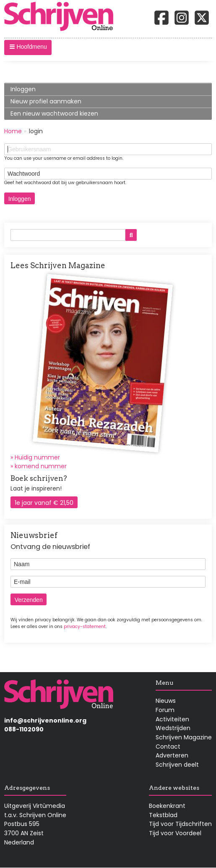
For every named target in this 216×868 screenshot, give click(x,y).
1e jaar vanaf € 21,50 (44, 503)
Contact (168, 747)
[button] (28, 47)
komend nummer (41, 466)
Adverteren (172, 755)
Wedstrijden (173, 728)
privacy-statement (85, 627)
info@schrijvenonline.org (45, 720)
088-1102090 (24, 729)
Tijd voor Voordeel (175, 833)
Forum (165, 710)
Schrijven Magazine (184, 737)
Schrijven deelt (177, 765)
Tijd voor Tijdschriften (180, 824)
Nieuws (166, 701)
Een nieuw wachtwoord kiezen (54, 113)
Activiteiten (172, 719)
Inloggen (36, 90)
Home (13, 131)
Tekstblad (163, 815)
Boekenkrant (167, 806)
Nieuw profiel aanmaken (46, 101)
